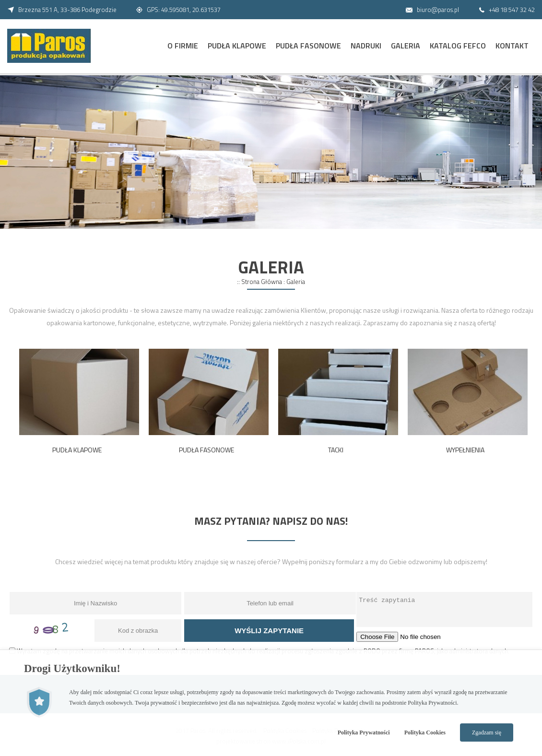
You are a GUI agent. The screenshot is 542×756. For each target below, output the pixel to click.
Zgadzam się (487, 732)
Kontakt (512, 46)
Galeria (406, 46)
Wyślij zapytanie (269, 631)
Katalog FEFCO (458, 46)
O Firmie (183, 46)
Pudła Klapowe (237, 46)
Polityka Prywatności (364, 732)
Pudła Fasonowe (308, 46)
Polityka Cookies (425, 732)
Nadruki (366, 46)
